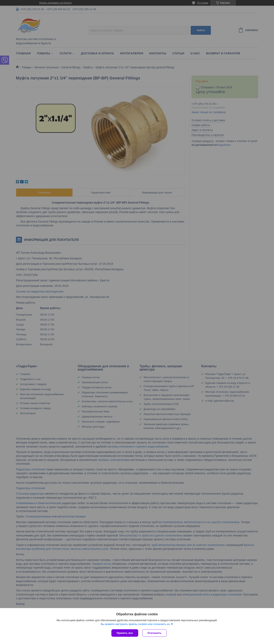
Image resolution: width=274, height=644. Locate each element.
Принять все (125, 633)
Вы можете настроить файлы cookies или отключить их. (136, 624)
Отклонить (154, 633)
